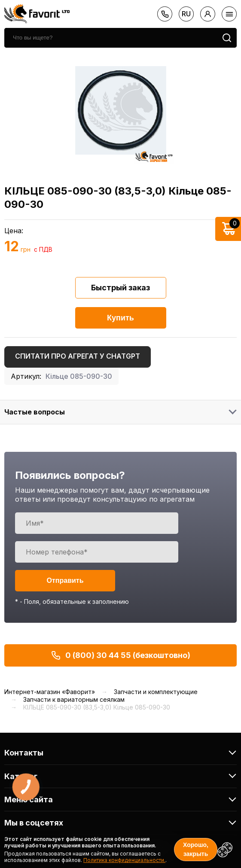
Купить (120, 318)
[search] (111, 38)
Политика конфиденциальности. (124, 860)
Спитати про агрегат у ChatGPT (78, 356)
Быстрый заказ (120, 288)
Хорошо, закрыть (196, 849)
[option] (120, 110)
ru (186, 14)
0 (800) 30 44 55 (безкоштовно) (120, 655)
